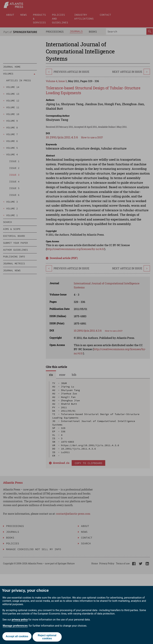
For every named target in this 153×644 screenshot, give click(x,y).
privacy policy (20, 620)
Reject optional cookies (48, 637)
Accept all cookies (17, 637)
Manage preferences (15, 626)
